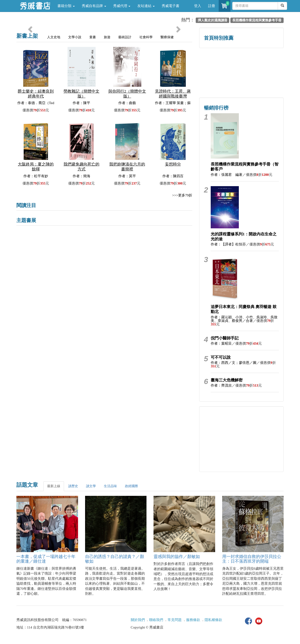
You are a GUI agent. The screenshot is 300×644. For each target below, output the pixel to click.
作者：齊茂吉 (221, 385)
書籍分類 (66, 6)
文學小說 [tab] (75, 37)
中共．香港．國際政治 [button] (262, 83)
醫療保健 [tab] (167, 37)
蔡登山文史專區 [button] (220, 83)
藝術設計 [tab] (125, 37)
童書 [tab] (93, 37)
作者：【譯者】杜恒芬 (228, 244)
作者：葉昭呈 (221, 343)
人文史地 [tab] (54, 37)
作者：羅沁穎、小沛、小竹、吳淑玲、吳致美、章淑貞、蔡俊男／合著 (244, 319)
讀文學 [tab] (91, 486)
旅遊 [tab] (107, 37)
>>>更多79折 (182, 195)
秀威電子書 (171, 6)
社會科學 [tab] (146, 37)
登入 (198, 6)
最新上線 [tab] (54, 486)
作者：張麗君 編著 (227, 175)
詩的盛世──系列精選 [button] (262, 63)
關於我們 (138, 620)
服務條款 (193, 620)
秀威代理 (122, 6)
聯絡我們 (156, 620)
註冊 (212, 6)
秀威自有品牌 (94, 6)
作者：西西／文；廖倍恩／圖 (234, 363)
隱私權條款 (213, 620)
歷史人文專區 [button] (220, 63)
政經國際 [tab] (131, 486)
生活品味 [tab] (110, 486)
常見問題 (175, 620)
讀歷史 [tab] (73, 486)
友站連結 (146, 6)
